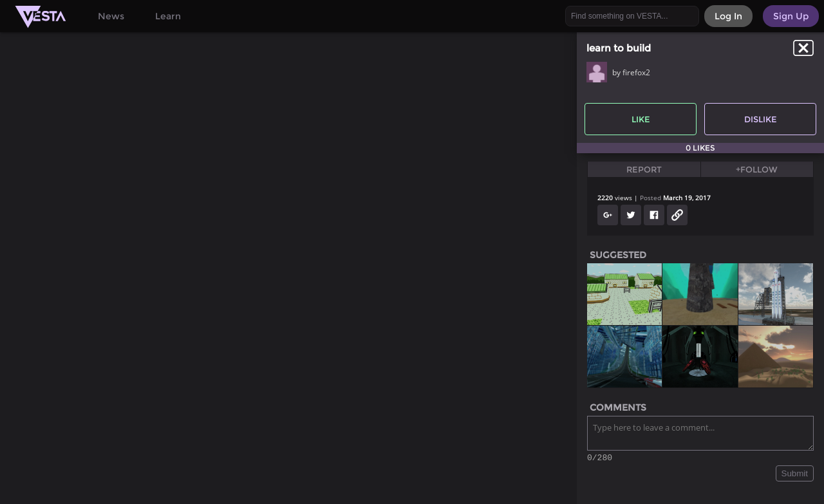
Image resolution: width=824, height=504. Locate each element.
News (111, 16)
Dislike (761, 119)
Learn (168, 16)
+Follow (757, 169)
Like (641, 119)
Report (644, 169)
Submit (795, 475)
